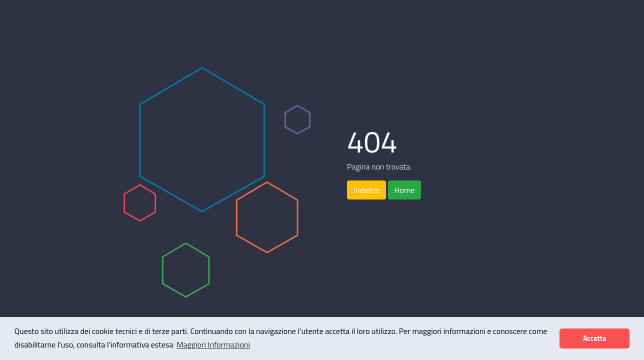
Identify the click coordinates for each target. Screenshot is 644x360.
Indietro (366, 190)
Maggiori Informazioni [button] (213, 344)
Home (405, 190)
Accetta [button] (594, 338)
